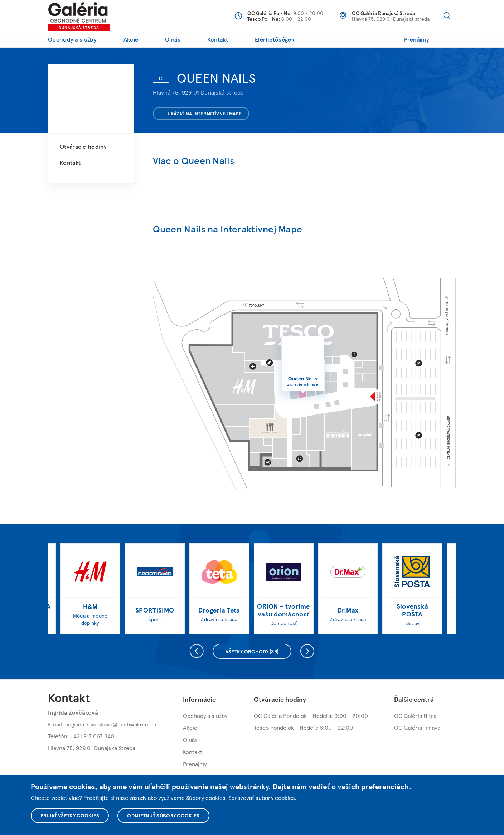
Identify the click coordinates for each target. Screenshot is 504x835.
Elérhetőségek (275, 39)
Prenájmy (417, 39)
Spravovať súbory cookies (261, 798)
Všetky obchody (252, 651)
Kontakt (218, 39)
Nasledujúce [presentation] (308, 651)
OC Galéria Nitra (415, 716)
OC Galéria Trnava (417, 727)
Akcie (131, 39)
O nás (173, 39)
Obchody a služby (72, 39)
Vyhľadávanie (447, 16)
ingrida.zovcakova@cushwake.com (112, 724)
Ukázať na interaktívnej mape (200, 114)
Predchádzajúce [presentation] (196, 651)
